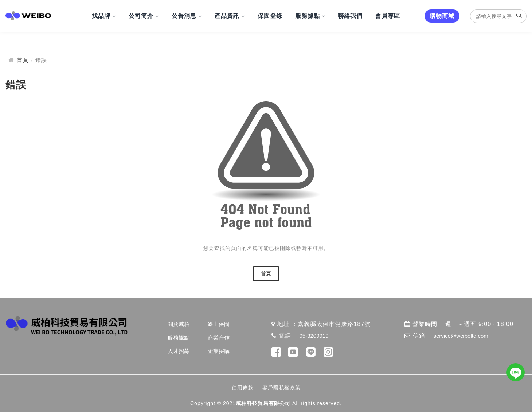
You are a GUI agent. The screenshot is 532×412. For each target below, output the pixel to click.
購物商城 (442, 16)
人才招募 (179, 351)
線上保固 (219, 324)
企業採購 (219, 351)
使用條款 (243, 388)
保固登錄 (270, 16)
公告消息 (184, 16)
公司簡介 (141, 16)
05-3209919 (314, 336)
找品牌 (101, 16)
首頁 (23, 60)
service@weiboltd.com (461, 336)
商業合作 (219, 338)
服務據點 (308, 16)
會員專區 (388, 16)
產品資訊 (227, 16)
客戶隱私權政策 (281, 388)
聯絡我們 (350, 16)
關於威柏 (179, 324)
